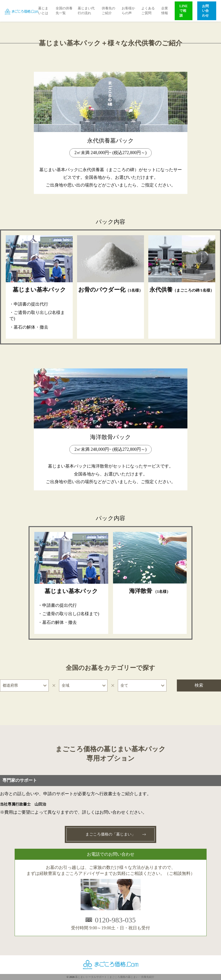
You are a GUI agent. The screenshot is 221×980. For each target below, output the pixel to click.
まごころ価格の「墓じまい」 (110, 834)
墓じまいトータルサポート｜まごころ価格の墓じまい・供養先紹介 (115, 977)
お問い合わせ (205, 11)
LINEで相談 (184, 11)
